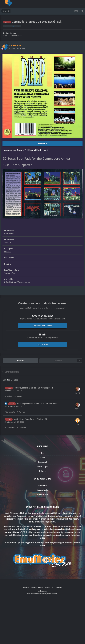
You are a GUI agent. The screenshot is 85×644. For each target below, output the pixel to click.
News (42, 453)
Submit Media (42, 485)
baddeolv (11, 391)
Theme (26, 588)
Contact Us (42, 471)
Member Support (42, 467)
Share (21, 361)
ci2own (10, 422)
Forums (42, 458)
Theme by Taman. (52, 593)
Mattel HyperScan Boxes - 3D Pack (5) (30, 419)
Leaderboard (43, 462)
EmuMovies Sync (42, 494)
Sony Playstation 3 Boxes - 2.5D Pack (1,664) (33, 388)
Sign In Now (42, 344)
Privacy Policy (37, 588)
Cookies (59, 588)
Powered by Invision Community (36, 593)
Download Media (42, 490)
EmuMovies (11, 33)
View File (43, 144)
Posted (17, 49)
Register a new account (43, 326)
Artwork (18, 35)
